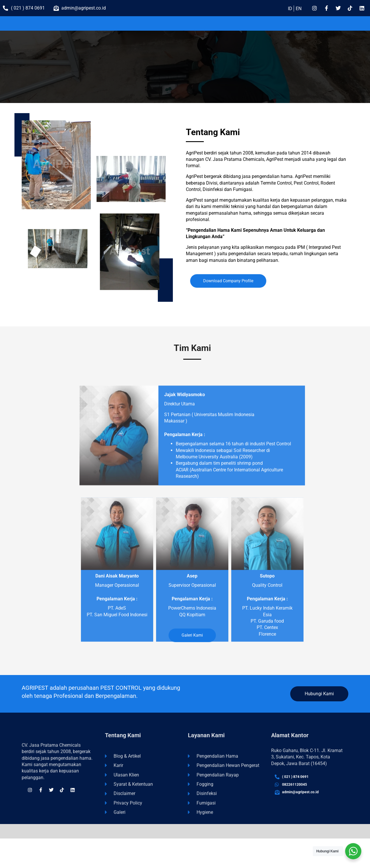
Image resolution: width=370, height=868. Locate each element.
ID (290, 9)
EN (299, 9)
